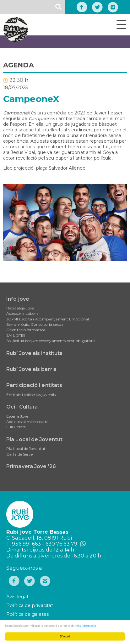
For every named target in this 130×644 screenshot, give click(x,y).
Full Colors (16, 427)
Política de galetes (27, 614)
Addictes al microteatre (27, 422)
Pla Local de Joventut (34, 439)
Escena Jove (17, 416)
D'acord (65, 636)
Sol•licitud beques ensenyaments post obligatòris (51, 341)
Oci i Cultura (22, 407)
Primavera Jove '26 (31, 466)
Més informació (86, 626)
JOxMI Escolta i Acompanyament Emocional (48, 319)
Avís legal (17, 597)
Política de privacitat (30, 605)
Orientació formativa (26, 330)
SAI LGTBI (16, 335)
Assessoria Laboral (23, 313)
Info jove (18, 299)
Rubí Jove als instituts (34, 353)
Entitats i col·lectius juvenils (31, 395)
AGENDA (19, 65)
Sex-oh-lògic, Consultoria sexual (35, 324)
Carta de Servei (20, 454)
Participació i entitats (34, 385)
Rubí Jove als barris (31, 369)
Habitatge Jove (20, 308)
